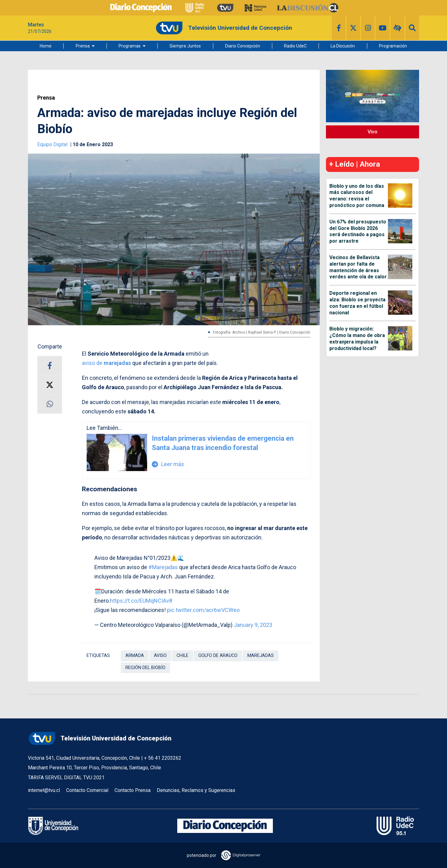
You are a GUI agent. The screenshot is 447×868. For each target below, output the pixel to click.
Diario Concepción (243, 46)
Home (46, 46)
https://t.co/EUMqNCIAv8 (141, 601)
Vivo (372, 132)
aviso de (106, 363)
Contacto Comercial (87, 790)
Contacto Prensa (133, 790)
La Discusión (343, 46)
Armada (135, 656)
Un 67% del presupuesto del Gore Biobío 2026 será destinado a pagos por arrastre (358, 231)
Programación (393, 46)
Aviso (160, 656)
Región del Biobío (145, 668)
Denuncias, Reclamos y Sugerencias (196, 790)
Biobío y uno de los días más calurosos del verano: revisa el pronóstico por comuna (357, 196)
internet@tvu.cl (44, 790)
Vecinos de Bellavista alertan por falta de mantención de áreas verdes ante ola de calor (358, 267)
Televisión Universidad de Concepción (100, 738)
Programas (130, 46)
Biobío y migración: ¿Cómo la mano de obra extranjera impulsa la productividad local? (357, 338)
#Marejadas (163, 567)
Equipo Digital (53, 144)
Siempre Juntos (185, 46)
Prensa (83, 46)
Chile (183, 656)
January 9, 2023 (253, 625)
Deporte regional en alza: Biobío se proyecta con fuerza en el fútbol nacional (357, 303)
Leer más (168, 464)
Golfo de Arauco (218, 656)
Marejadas (261, 656)
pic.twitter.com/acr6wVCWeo (203, 610)
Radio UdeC (295, 46)
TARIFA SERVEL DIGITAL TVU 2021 (66, 778)
